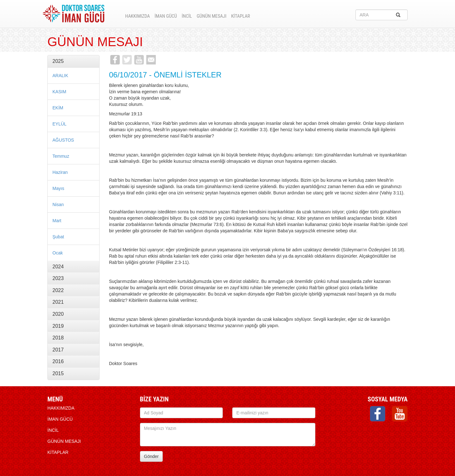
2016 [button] (58, 361)
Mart (57, 221)
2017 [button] (58, 350)
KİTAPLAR (240, 16)
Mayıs (58, 188)
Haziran (60, 172)
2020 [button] (58, 314)
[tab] (73, 61)
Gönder (152, 456)
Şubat (58, 237)
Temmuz (61, 156)
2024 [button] (58, 267)
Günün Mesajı (211, 16)
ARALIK (60, 76)
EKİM (58, 108)
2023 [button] (58, 278)
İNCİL (187, 16)
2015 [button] (58, 373)
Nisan (58, 204)
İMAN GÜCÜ (166, 16)
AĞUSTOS (63, 140)
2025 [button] (58, 61)
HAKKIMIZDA (137, 16)
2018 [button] (58, 338)
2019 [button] (58, 326)
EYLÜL (59, 124)
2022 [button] (58, 290)
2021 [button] (58, 302)
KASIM (59, 92)
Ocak (58, 253)
